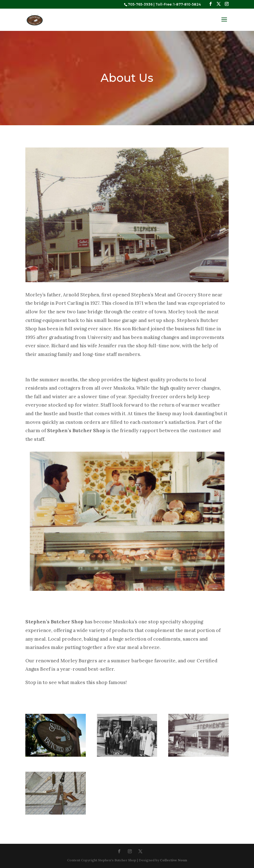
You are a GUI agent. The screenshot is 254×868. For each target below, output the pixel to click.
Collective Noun (174, 860)
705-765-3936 (140, 4)
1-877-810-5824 (187, 4)
